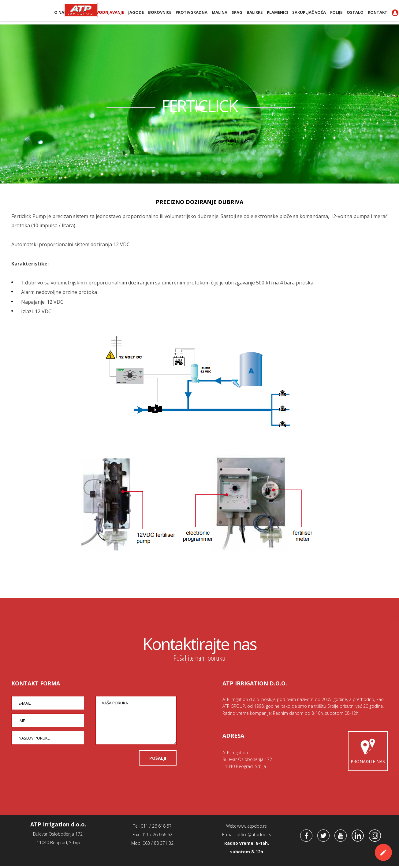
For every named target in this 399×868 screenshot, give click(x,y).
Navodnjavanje (107, 12)
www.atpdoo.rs (252, 828)
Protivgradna (192, 12)
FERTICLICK (199, 105)
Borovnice (160, 12)
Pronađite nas (368, 752)
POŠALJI (158, 760)
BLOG (81, 12)
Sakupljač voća (309, 12)
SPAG (237, 12)
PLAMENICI (277, 12)
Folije (336, 12)
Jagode (136, 12)
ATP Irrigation (32, 12)
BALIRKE (255, 12)
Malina (220, 12)
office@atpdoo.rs (254, 837)
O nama (62, 12)
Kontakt (378, 12)
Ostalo (355, 12)
